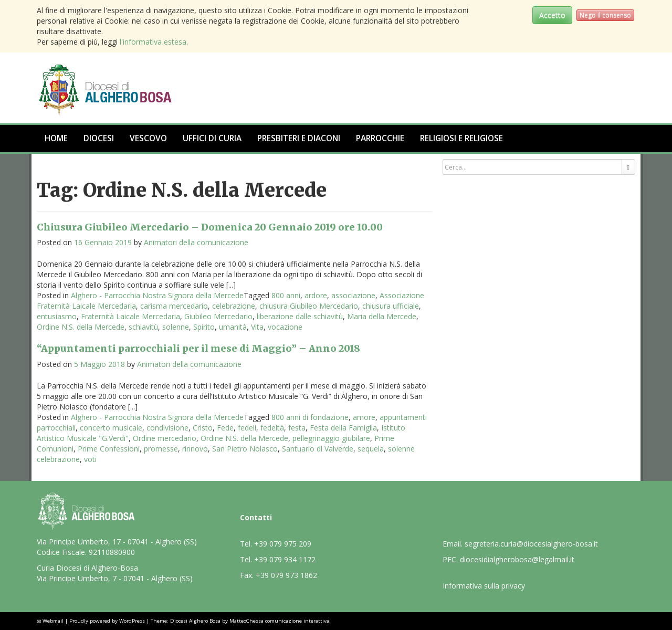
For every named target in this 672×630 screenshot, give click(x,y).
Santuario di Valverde (318, 449)
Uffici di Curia (212, 138)
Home (56, 138)
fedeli (247, 428)
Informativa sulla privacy (484, 586)
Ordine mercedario (165, 438)
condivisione (167, 428)
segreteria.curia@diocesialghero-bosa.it (531, 544)
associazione (353, 295)
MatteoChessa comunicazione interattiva (279, 621)
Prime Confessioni (109, 449)
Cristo (203, 428)
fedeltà (272, 428)
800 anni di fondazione (310, 417)
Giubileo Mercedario (218, 316)
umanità (233, 327)
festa (297, 428)
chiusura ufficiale (391, 306)
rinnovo (195, 449)
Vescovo (148, 138)
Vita (257, 327)
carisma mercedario (174, 306)
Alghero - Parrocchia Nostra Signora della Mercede (157, 295)
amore (364, 417)
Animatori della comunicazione (196, 242)
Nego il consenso (605, 15)
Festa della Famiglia (343, 428)
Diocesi (99, 138)
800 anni (286, 295)
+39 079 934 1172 (285, 559)
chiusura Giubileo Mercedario (309, 306)
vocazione (285, 327)
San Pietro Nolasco (245, 449)
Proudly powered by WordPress (107, 621)
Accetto (552, 15)
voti (90, 459)
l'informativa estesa (153, 42)
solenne (176, 327)
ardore (316, 295)
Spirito (204, 327)
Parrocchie (380, 138)
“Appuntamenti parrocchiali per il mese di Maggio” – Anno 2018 (198, 348)
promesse (161, 449)
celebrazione (234, 306)
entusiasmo (57, 316)
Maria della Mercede (382, 316)
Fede (225, 428)
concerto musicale (111, 428)
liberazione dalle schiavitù (300, 316)
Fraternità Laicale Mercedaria (130, 316)
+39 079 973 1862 (286, 575)
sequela (371, 449)
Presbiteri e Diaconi (299, 138)
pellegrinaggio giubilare (331, 438)
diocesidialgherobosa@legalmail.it (517, 559)
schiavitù (143, 327)
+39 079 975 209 (283, 544)
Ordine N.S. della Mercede (81, 327)
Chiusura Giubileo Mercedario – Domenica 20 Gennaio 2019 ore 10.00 (210, 227)
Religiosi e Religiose (461, 138)
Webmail (53, 621)
